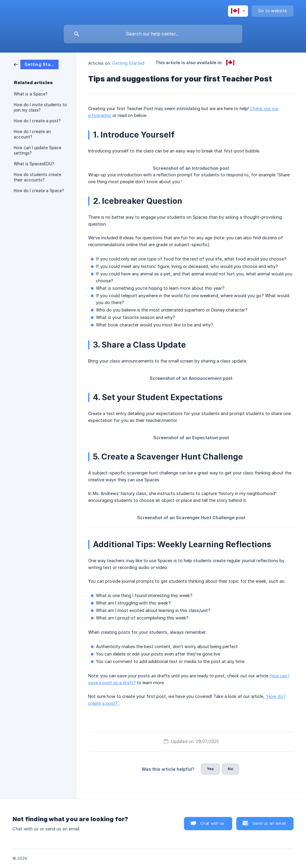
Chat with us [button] (212, 823)
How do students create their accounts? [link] (38, 177)
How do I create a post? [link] (37, 121)
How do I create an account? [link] (32, 134)
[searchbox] (153, 34)
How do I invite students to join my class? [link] (40, 107)
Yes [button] (210, 769)
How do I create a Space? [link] (39, 191)
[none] (238, 11)
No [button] (230, 769)
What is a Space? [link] (31, 94)
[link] (36, 64)
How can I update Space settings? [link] (38, 150)
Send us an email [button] (269, 823)
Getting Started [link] (128, 63)
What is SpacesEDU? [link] (34, 164)
